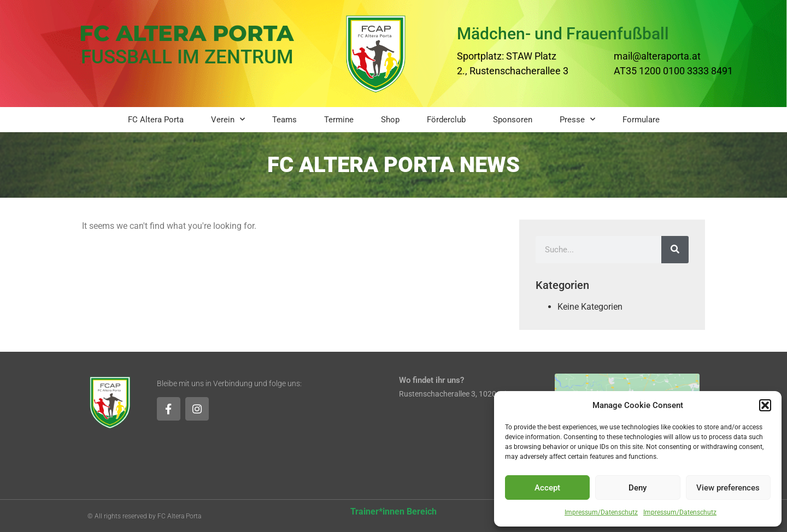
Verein (228, 119)
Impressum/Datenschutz (601, 512)
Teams (284, 120)
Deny (638, 488)
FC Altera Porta (156, 120)
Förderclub (446, 120)
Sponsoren (513, 120)
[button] (765, 405)
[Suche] (675, 250)
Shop (390, 120)
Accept (547, 488)
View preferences (728, 488)
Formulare (641, 120)
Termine (339, 120)
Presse (577, 119)
